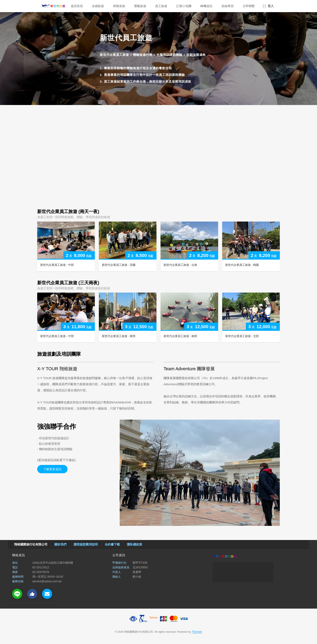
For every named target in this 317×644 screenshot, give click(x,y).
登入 (268, 6)
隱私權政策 (135, 544)
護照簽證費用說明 (86, 544)
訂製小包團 (184, 6)
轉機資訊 (206, 6)
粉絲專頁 (228, 6)
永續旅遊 (98, 6)
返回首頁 (77, 6)
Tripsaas (197, 632)
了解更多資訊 (52, 469)
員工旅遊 (161, 6)
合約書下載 (112, 544)
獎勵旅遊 (140, 6)
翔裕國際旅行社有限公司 (53, 6)
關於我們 (60, 544)
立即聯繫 (249, 6)
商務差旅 (119, 6)
